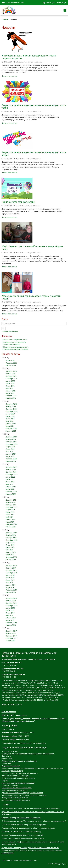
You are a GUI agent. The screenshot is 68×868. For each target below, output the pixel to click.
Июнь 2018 (10, 613)
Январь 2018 (11, 625)
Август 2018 (10, 608)
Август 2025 (10, 381)
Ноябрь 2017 (11, 633)
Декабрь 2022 (11, 467)
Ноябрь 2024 (11, 407)
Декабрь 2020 (11, 533)
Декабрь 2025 (11, 371)
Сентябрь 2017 (11, 638)
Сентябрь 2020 (11, 540)
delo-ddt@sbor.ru (9, 712)
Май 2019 (9, 583)
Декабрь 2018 (11, 598)
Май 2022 (9, 484)
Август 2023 (10, 447)
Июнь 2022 (10, 482)
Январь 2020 (11, 560)
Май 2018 (9, 615)
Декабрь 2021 (11, 500)
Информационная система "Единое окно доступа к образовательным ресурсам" (34, 821)
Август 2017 (10, 641)
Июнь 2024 (10, 419)
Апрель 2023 (11, 454)
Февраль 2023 (11, 459)
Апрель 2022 (11, 487)
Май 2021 (9, 517)
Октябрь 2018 (11, 603)
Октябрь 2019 (11, 570)
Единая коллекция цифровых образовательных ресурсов (24, 825)
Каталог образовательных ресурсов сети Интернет (22, 835)
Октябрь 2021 (11, 505)
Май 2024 (9, 421)
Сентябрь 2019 (11, 573)
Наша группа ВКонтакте (13, 3)
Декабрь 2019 (11, 565)
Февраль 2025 (11, 396)
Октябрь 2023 (11, 442)
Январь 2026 (11, 365)
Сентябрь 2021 (11, 507)
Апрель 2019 (11, 585)
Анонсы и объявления (11, 345)
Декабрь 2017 (11, 631)
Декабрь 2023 (11, 437)
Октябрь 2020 (11, 538)
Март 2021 (10, 522)
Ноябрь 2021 (11, 502)
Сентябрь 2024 (11, 411)
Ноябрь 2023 (11, 439)
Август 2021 (10, 510)
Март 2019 (10, 587)
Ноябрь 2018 (11, 601)
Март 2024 (10, 426)
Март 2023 (10, 456)
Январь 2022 (11, 494)
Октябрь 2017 (11, 636)
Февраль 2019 (11, 590)
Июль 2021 (10, 512)
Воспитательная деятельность (15, 340)
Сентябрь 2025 (11, 379)
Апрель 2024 (11, 424)
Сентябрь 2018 (11, 606)
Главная (5, 19)
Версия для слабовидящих (55, 3)
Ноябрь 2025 (11, 374)
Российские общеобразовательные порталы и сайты (23, 838)
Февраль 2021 (11, 524)
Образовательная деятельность (16, 347)
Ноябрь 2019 (11, 568)
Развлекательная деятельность (15, 349)
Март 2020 (10, 555)
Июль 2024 (10, 416)
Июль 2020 (10, 545)
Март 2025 (10, 393)
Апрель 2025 (11, 391)
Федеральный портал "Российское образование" (21, 818)
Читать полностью (9, 76)
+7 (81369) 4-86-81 (9, 671)
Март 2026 (10, 361)
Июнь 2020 (10, 547)
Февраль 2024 (11, 429)
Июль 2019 (10, 578)
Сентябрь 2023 (11, 444)
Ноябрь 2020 (11, 535)
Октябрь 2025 (11, 376)
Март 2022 (10, 489)
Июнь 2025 (10, 386)
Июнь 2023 (10, 449)
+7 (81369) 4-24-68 (9, 665)
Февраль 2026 (11, 363)
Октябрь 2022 (11, 472)
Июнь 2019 (10, 580)
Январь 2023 (11, 461)
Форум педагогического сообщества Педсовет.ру (21, 831)
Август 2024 (10, 414)
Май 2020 (9, 550)
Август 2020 (10, 542)
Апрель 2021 (11, 519)
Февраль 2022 (11, 492)
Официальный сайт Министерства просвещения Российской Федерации (31, 808)
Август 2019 (10, 575)
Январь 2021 (11, 527)
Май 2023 (9, 452)
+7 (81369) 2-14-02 (9, 677)
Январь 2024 (11, 431)
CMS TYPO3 (33, 860)
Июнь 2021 (10, 515)
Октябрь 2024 (11, 409)
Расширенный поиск (10, 332)
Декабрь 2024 (11, 404)
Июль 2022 (10, 479)
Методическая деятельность (14, 342)
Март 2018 (10, 620)
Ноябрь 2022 (11, 470)
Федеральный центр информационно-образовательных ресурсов (28, 828)
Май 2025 (9, 388)
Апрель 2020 (11, 552)
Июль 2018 (10, 610)
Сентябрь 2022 (11, 474)
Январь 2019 (11, 592)
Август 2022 (10, 477)
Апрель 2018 (11, 618)
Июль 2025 (10, 384)
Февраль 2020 (11, 557)
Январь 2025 (11, 398)
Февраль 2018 (11, 623)
